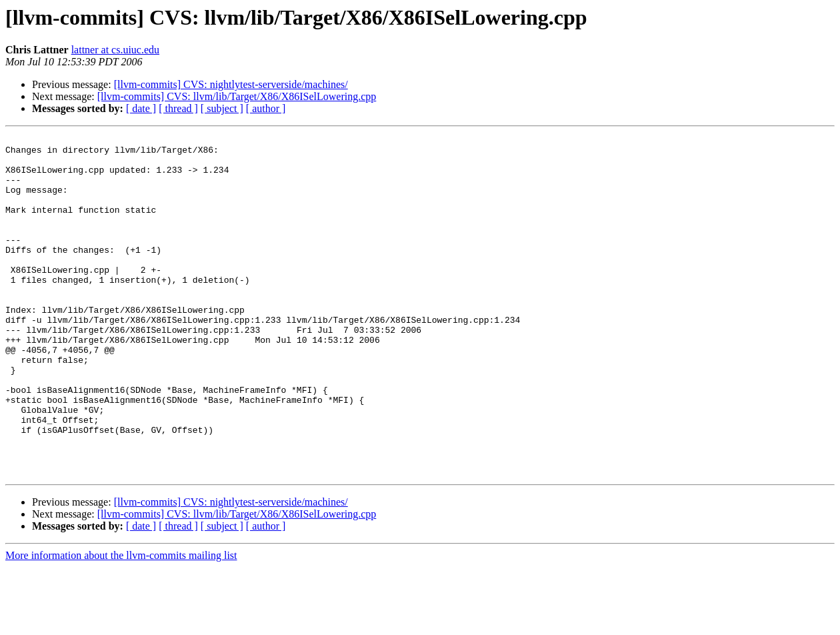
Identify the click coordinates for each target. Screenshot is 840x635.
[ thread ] (178, 108)
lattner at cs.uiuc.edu (115, 50)
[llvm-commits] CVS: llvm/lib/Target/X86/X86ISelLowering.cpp (237, 96)
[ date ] (141, 108)
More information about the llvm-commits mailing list (121, 623)
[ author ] (266, 108)
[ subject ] (222, 108)
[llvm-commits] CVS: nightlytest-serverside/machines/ (231, 84)
